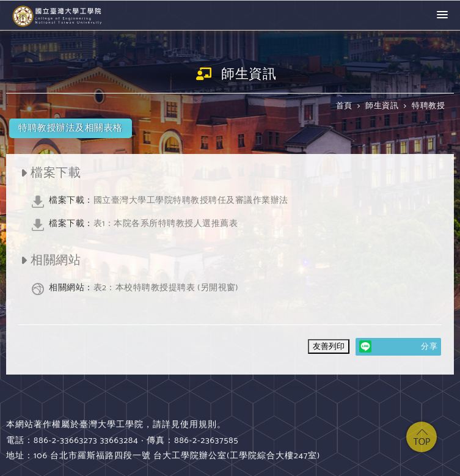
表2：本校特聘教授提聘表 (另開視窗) (144, 288)
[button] (442, 15)
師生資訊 (382, 106)
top (422, 437)
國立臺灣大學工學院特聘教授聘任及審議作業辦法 (169, 200)
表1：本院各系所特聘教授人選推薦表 (144, 224)
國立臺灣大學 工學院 (58, 15)
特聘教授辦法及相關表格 (71, 128)
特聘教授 (428, 106)
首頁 (344, 106)
